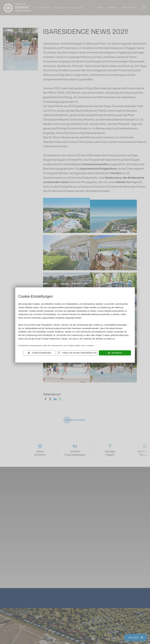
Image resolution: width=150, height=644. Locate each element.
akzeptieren (115, 353)
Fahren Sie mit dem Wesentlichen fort (77, 353)
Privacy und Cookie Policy (106, 346)
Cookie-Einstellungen (39, 353)
